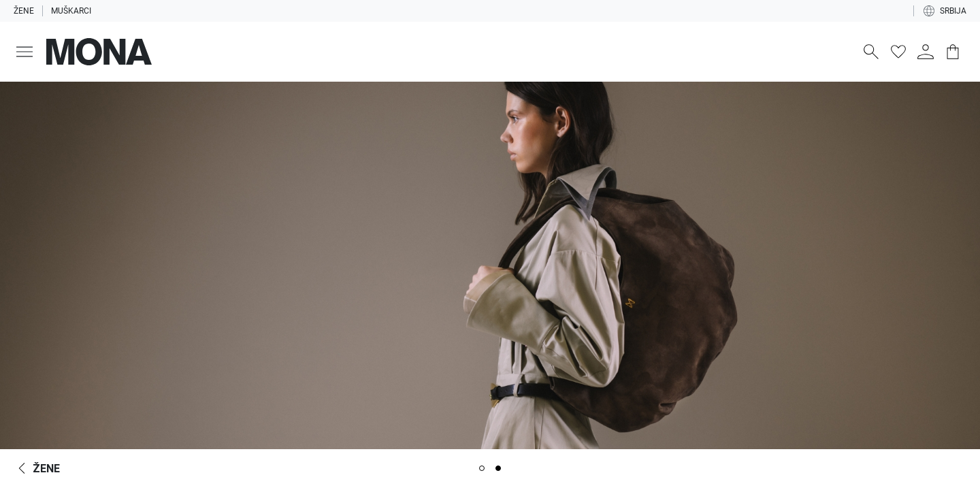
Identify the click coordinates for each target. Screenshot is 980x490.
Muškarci (71, 11)
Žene (24, 11)
